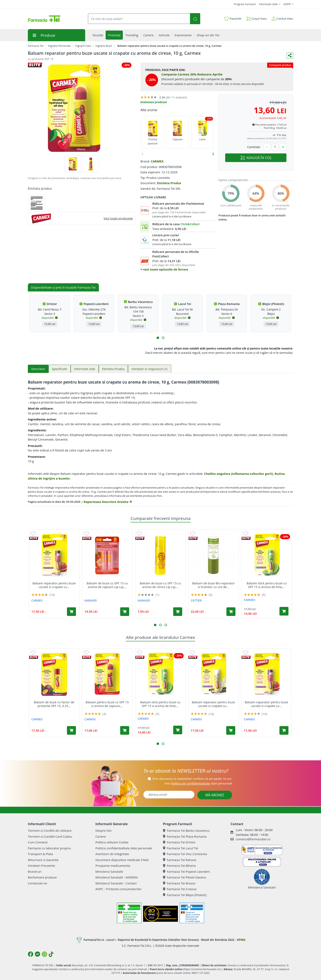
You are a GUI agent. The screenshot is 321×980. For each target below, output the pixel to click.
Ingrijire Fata (83, 46)
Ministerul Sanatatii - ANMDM (116, 877)
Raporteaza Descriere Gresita (108, 502)
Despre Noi (103, 830)
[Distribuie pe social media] (290, 56)
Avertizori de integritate (112, 854)
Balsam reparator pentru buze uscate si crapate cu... (54, 585)
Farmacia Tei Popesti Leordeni (186, 871)
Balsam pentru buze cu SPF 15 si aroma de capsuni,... (107, 704)
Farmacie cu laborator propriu (49, 848)
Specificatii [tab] (60, 369)
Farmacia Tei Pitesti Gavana (184, 877)
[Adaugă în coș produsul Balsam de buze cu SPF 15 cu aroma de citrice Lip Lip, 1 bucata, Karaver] (178, 612)
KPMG (241, 940)
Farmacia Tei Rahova (180, 860)
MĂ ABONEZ (215, 795)
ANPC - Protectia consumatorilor (119, 889)
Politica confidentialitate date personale (124, 848)
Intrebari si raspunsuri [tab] (149, 369)
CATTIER (196, 600)
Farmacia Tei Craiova (180, 889)
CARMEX (157, 161)
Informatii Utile (269, 4)
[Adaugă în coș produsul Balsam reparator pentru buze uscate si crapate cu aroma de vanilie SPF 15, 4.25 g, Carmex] (231, 730)
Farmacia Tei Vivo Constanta (185, 854)
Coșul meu (257, 18)
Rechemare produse (42, 877)
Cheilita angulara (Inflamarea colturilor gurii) (238, 474)
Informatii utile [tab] (85, 369)
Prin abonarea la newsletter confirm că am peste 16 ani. (192, 779)
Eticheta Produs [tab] (113, 369)
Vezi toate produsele (118, 218)
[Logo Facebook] (31, 954)
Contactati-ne (37, 883)
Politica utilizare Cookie (112, 842)
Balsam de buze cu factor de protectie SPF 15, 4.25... (54, 704)
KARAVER (91, 600)
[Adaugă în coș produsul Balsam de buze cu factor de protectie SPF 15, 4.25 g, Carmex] (71, 730)
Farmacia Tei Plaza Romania (185, 836)
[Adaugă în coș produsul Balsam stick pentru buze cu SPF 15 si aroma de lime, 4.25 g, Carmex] (284, 611)
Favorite (233, 19)
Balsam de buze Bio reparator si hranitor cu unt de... (214, 585)
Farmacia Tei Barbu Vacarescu (186, 830)
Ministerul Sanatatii (109, 871)
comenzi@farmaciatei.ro (253, 839)
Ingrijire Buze (104, 46)
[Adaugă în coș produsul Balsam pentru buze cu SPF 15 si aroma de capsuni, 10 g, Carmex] (125, 730)
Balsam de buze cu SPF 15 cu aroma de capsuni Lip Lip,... (107, 585)
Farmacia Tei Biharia (179, 866)
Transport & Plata (40, 854)
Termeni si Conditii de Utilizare (50, 830)
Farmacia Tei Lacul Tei (181, 848)
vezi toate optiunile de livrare (164, 269)
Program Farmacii (245, 4)
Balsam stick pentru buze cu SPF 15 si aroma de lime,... (267, 585)
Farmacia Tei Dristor (179, 842)
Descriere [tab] (38, 369)
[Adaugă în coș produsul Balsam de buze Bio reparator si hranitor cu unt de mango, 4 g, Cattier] (231, 612)
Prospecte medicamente (113, 866)
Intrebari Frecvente (41, 866)
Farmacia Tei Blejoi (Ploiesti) (185, 895)
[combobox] (139, 19)
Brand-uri (35, 871)
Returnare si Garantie (43, 860)
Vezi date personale (198, 783)
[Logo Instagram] (44, 954)
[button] (158, 338)
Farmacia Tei (36, 46)
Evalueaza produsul (154, 102)
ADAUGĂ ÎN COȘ (256, 158)
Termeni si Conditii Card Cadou (50, 836)
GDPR (287, 4)
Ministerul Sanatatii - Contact (116, 883)
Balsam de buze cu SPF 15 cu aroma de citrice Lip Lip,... (160, 585)
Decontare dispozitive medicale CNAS (122, 860)
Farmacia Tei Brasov (179, 883)
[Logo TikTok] (51, 954)
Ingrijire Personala (59, 46)
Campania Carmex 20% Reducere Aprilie (192, 74)
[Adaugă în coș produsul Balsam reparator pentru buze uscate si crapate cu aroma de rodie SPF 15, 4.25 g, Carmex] (71, 612)
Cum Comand (38, 842)
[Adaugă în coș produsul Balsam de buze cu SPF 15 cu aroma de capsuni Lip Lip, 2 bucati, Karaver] (125, 612)
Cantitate (254, 147)
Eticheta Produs (169, 183)
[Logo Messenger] (37, 954)
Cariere (101, 836)
